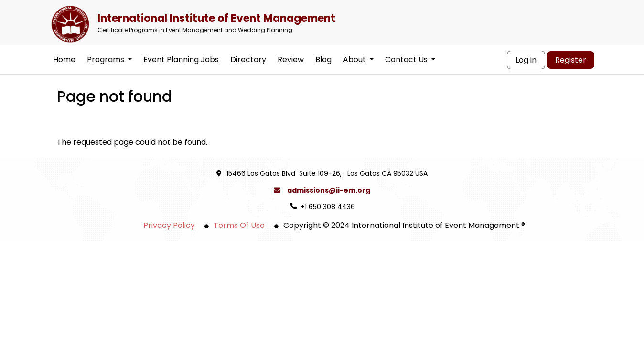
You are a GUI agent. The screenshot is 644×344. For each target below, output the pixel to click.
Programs (109, 59)
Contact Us (410, 59)
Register (571, 60)
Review (291, 59)
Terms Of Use (239, 225)
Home (64, 59)
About (358, 59)
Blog (323, 59)
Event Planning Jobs (181, 59)
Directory (248, 59)
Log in (526, 60)
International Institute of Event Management (318, 22)
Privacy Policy (169, 225)
